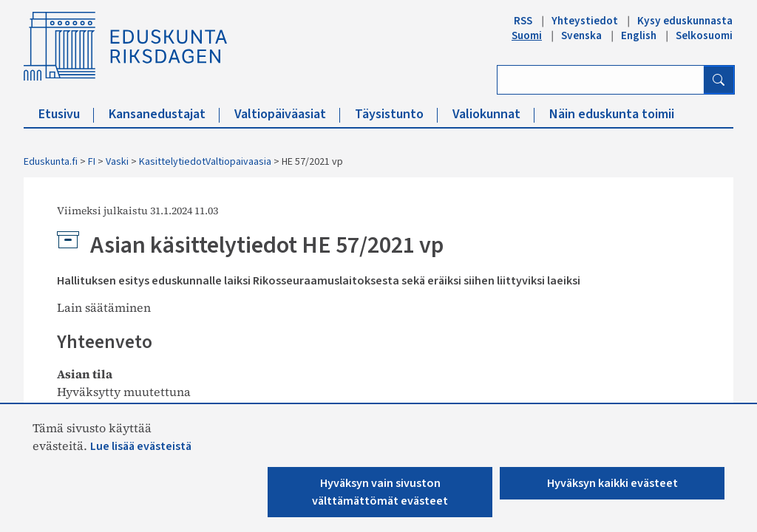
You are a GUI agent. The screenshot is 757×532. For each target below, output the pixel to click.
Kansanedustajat (164, 114)
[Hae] (719, 80)
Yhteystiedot (585, 21)
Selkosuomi (704, 35)
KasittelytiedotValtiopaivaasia (205, 162)
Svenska (581, 35)
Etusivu (66, 114)
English (639, 35)
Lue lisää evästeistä (141, 446)
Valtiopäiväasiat (287, 114)
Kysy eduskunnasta (685, 21)
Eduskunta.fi (51, 162)
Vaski (117, 162)
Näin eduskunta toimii (612, 114)
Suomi (527, 35)
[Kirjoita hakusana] (601, 80)
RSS (523, 21)
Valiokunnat (493, 114)
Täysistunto (396, 114)
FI (92, 162)
